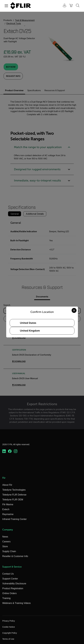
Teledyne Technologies (14, 490)
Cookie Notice (9, 627)
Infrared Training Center (14, 519)
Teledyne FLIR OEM (13, 500)
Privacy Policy (9, 621)
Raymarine (8, 514)
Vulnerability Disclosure (14, 584)
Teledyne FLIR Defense (14, 495)
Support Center (10, 579)
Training (6, 598)
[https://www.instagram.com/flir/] (16, 451)
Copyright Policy (10, 633)
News (5, 537)
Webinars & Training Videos (16, 603)
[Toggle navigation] (6, 6)
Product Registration (13, 588)
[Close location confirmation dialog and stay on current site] (74, 310)
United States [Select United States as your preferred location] (28, 323)
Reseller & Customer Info (15, 556)
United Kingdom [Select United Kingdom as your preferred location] (30, 331)
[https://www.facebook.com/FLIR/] (10, 451)
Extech (6, 509)
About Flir (7, 485)
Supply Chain (9, 551)
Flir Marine (8, 504)
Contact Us (8, 574)
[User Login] (63, 6)
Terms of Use (8, 639)
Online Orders (10, 593)
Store (5, 546)
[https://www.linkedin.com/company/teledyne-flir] (4, 451)
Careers (6, 542)
